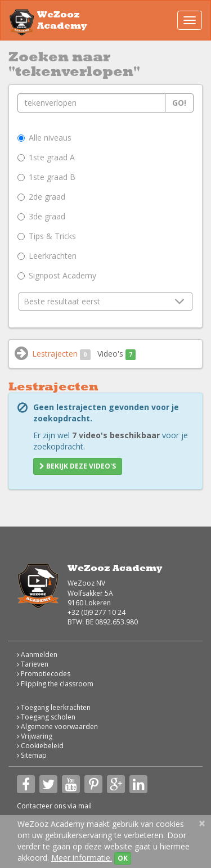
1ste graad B (46, 177)
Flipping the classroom (55, 684)
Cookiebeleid (40, 746)
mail (85, 806)
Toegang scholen (46, 717)
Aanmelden (37, 655)
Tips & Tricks (47, 236)
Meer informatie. (82, 858)
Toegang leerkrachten (54, 707)
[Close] (202, 823)
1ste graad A (46, 157)
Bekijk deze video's (78, 466)
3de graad (41, 216)
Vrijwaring (35, 736)
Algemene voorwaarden (57, 727)
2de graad (41, 197)
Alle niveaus (44, 138)
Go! (179, 103)
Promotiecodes (44, 674)
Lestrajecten (61, 354)
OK (123, 858)
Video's (117, 354)
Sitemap (32, 755)
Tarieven (33, 664)
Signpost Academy (57, 275)
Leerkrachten (47, 256)
